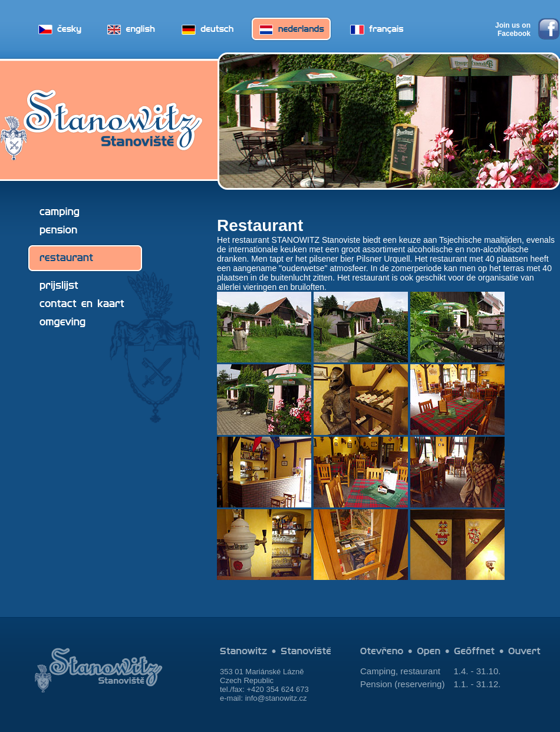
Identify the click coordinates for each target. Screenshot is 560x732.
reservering (419, 684)
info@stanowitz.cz (276, 698)
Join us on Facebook (513, 29)
